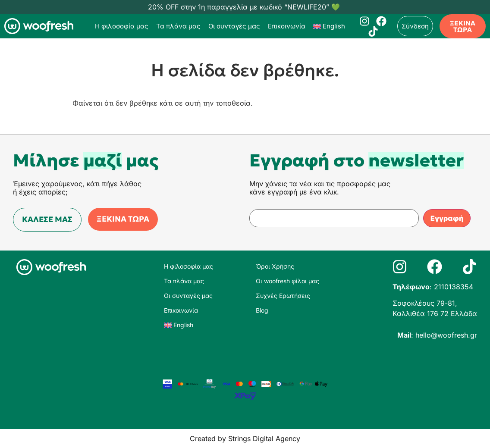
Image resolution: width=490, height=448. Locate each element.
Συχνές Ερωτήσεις (283, 296)
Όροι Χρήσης (275, 266)
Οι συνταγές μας (234, 26)
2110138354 (454, 287)
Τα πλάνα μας (178, 26)
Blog (262, 310)
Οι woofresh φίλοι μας (287, 281)
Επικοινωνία (287, 26)
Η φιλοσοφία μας (122, 26)
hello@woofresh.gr (446, 335)
